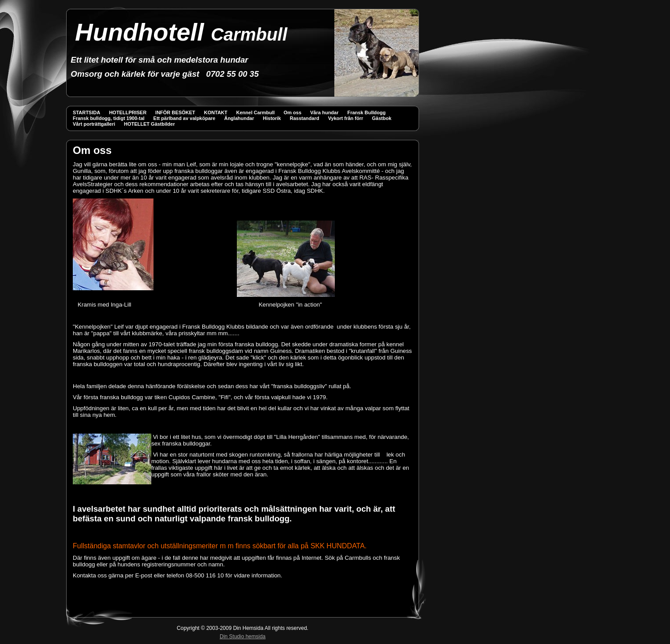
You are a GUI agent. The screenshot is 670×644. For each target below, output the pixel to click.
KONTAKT (216, 112)
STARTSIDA (86, 112)
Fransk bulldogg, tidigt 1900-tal (109, 118)
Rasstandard (305, 118)
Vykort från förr (346, 118)
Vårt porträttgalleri (94, 124)
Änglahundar (239, 118)
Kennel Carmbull (256, 112)
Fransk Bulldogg (366, 112)
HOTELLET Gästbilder (150, 124)
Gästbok (382, 118)
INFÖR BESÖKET (175, 112)
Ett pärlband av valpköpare (185, 118)
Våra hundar (324, 112)
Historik (272, 118)
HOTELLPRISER (128, 112)
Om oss (292, 112)
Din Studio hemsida (243, 637)
